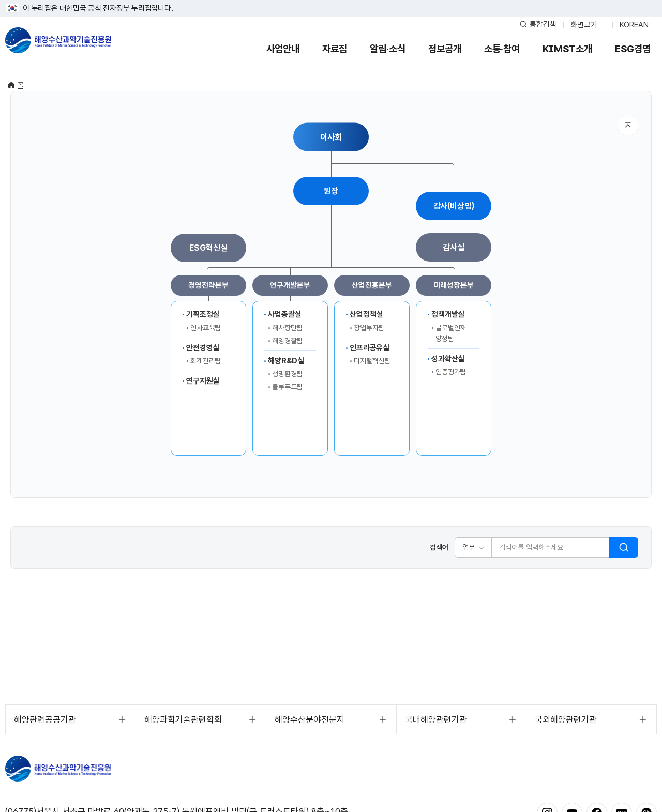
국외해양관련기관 (566, 719)
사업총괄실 (284, 314)
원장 (331, 191)
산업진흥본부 (372, 285)
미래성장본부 (453, 285)
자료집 (335, 49)
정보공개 (445, 49)
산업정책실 (366, 314)
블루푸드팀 (287, 387)
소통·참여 (502, 49)
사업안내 (283, 49)
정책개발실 (448, 314)
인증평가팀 (451, 372)
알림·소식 (388, 49)
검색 (624, 547)
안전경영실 (203, 348)
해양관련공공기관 (45, 719)
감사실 (454, 247)
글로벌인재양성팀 (451, 333)
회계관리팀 (206, 361)
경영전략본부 (208, 285)
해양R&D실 (286, 361)
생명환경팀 (287, 374)
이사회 (331, 137)
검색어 (439, 547)
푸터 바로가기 (331, 0)
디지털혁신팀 (372, 361)
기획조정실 (203, 314)
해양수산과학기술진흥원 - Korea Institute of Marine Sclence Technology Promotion (58, 40)
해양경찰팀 (287, 341)
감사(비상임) (454, 206)
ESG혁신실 (208, 248)
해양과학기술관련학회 (183, 719)
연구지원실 (203, 381)
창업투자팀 (369, 328)
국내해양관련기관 (436, 719)
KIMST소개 (567, 49)
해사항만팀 (287, 328)
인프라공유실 (370, 348)
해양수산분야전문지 (310, 719)
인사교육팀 (206, 328)
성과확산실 (448, 359)
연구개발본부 (290, 285)
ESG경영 (633, 49)
